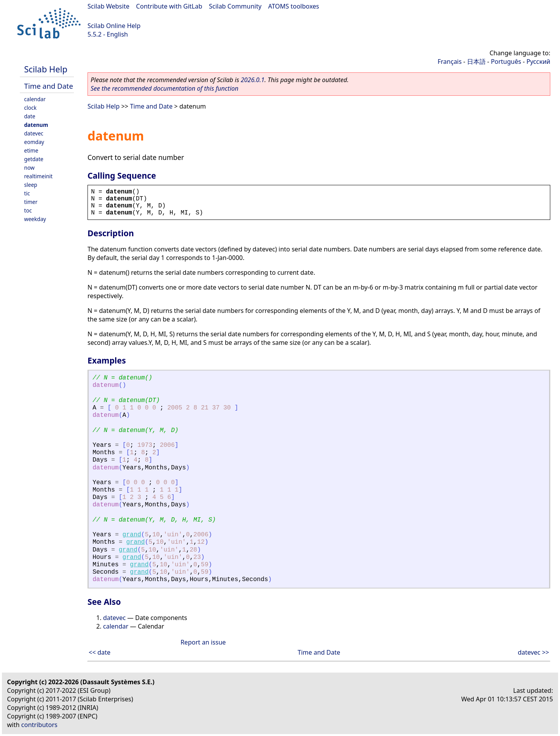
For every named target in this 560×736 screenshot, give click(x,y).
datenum (36, 125)
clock (30, 108)
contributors (39, 725)
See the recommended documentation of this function (164, 88)
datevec (34, 133)
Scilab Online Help (114, 26)
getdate (34, 159)
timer (31, 202)
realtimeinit (38, 176)
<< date (100, 652)
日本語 (476, 61)
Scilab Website (108, 6)
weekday (35, 219)
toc (28, 210)
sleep (31, 185)
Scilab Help (46, 69)
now (29, 168)
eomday (34, 142)
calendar (35, 99)
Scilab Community (235, 6)
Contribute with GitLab (169, 6)
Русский (538, 61)
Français (450, 61)
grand (132, 535)
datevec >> (533, 652)
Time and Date (49, 86)
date (30, 116)
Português (506, 61)
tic (27, 193)
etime (31, 150)
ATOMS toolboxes (294, 6)
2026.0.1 (253, 80)
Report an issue (203, 642)
